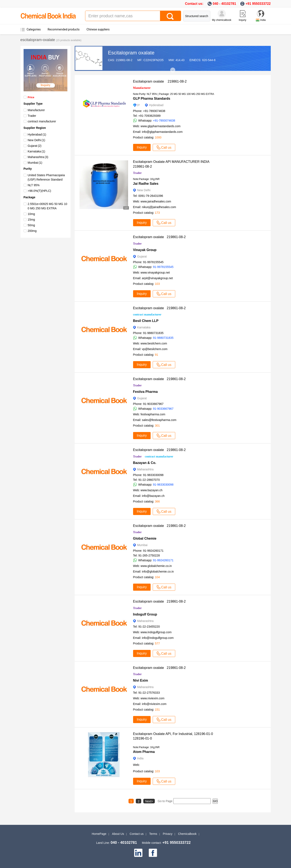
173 (157, 213)
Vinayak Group (145, 250)
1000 (158, 137)
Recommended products (64, 29)
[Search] (170, 16)
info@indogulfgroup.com (158, 638)
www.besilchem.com (154, 343)
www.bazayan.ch (152, 490)
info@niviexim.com (154, 704)
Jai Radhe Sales (146, 184)
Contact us (137, 834)
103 (157, 284)
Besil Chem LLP (146, 321)
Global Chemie (145, 538)
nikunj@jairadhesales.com (159, 207)
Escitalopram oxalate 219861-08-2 (160, 81)
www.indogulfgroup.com (156, 632)
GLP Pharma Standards (152, 99)
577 (157, 643)
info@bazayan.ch (153, 496)
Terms (153, 834)
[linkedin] (138, 853)
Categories (34, 29)
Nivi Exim (141, 680)
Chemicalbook (187, 834)
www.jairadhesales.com (156, 201)
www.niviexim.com (152, 698)
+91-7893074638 (164, 121)
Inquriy (242, 20)
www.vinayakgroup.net (155, 273)
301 (157, 426)
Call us (164, 147)
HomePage (99, 834)
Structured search (197, 16)
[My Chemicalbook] (222, 14)
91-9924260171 (163, 560)
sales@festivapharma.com (159, 420)
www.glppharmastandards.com (161, 126)
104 (157, 577)
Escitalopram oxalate (131, 53)
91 (157, 355)
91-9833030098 (163, 485)
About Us (118, 834)
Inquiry (142, 147)
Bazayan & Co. (145, 463)
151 (157, 710)
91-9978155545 (163, 267)
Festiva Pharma (145, 392)
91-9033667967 (163, 409)
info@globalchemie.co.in (158, 572)
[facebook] (153, 853)
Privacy (168, 834)
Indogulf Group (145, 614)
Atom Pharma (144, 752)
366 (157, 501)
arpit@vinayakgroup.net (157, 278)
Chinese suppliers (98, 29)
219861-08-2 (124, 60)
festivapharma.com (153, 414)
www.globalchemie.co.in (156, 566)
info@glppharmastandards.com (162, 132)
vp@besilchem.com (155, 349)
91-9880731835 (163, 338)
